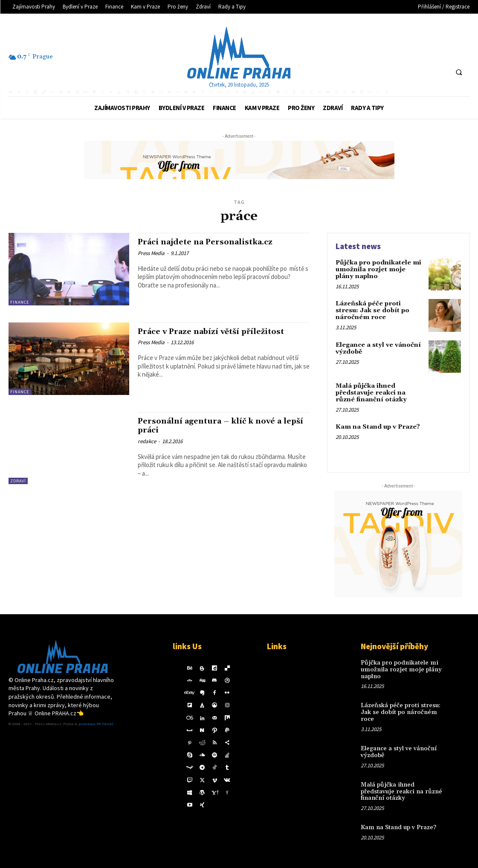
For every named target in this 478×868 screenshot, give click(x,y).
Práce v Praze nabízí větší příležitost (216, 331)
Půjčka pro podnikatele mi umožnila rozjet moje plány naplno (379, 269)
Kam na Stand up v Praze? (377, 427)
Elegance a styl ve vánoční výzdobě (377, 348)
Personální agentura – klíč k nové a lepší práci (214, 425)
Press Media (151, 253)
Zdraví (18, 481)
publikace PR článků (96, 726)
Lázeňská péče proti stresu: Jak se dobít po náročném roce (380, 310)
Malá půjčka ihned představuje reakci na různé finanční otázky (370, 393)
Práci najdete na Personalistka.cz (210, 242)
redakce (147, 440)
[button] (459, 72)
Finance (20, 302)
